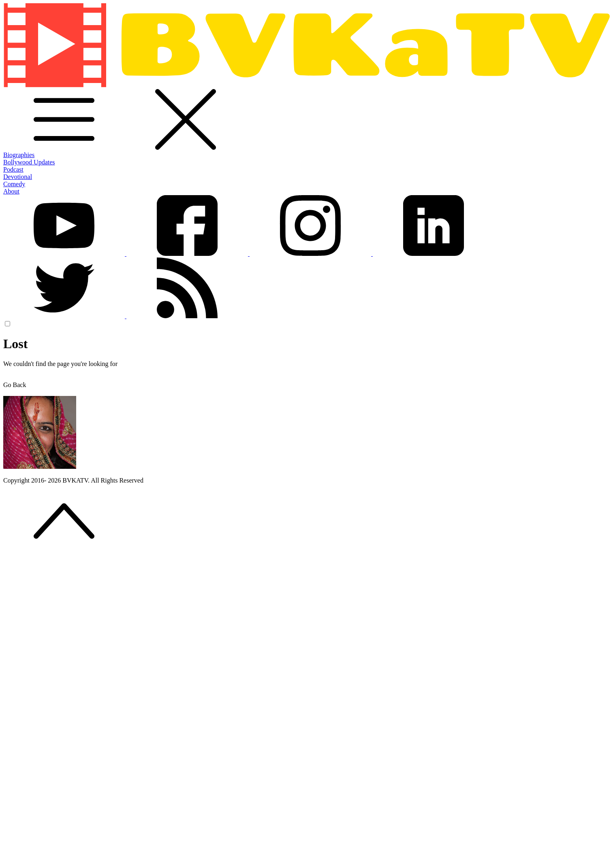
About (11, 191)
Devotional (18, 177)
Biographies (19, 155)
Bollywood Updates (29, 162)
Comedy (14, 184)
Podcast (13, 169)
